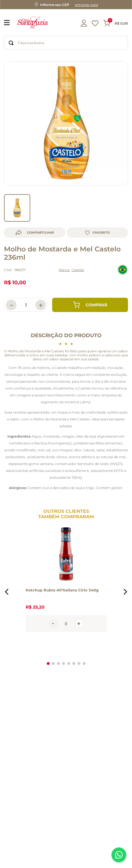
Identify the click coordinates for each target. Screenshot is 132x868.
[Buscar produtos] (11, 43)
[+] (41, 297)
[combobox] (66, 43)
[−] (11, 297)
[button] (66, 5)
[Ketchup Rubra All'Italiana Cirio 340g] (66, 583)
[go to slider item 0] (17, 200)
